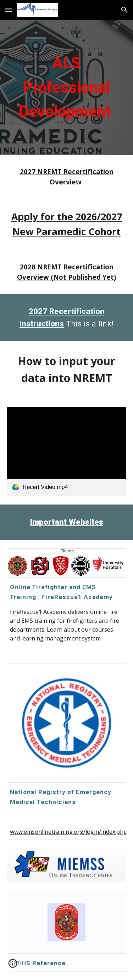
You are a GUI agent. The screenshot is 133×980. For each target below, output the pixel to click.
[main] (67, 87)
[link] (67, 451)
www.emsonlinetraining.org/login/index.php (68, 832)
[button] (9, 10)
